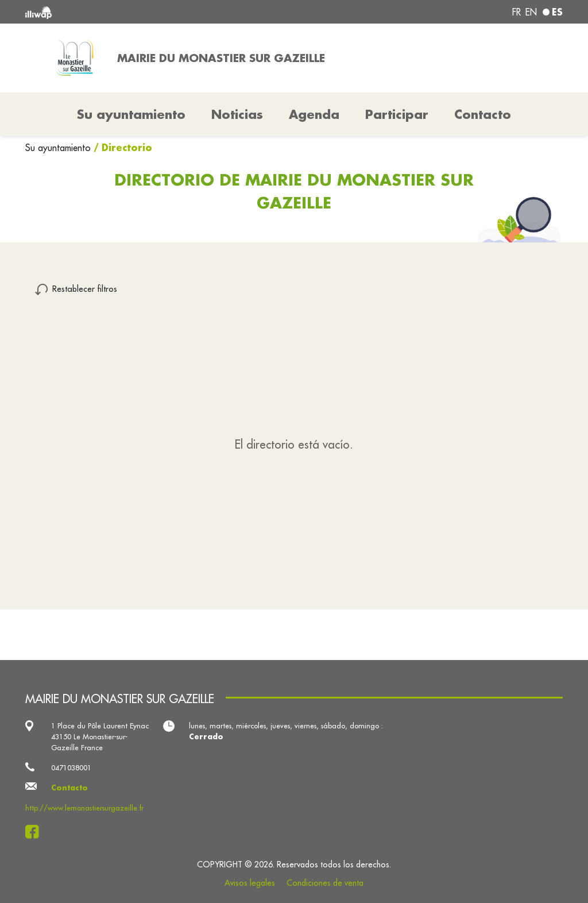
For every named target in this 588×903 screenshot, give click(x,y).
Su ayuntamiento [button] (131, 114)
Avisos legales (250, 883)
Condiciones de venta (325, 883)
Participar (397, 114)
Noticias (237, 114)
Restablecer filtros (85, 289)
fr (517, 12)
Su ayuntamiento (59, 148)
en (531, 12)
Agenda (314, 114)
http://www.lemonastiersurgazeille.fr (84, 808)
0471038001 (71, 767)
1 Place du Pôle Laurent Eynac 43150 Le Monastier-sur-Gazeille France (100, 736)
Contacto (483, 114)
